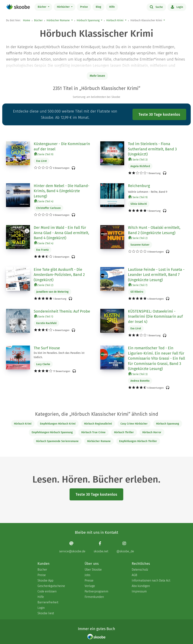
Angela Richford (140, 166)
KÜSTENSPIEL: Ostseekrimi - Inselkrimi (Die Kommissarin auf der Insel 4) (155, 316)
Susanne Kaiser (140, 245)
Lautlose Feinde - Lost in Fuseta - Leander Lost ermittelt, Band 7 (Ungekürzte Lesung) (156, 275)
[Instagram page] (125, 547)
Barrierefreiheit (48, 602)
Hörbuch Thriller (124, 432)
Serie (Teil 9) (44, 154)
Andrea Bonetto (140, 381)
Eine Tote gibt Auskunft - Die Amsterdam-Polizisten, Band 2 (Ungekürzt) (59, 275)
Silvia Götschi (139, 204)
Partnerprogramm (96, 591)
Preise (84, 7)
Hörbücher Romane (58, 20)
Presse (89, 580)
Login (177, 7)
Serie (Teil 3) (138, 159)
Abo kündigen (141, 586)
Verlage (90, 586)
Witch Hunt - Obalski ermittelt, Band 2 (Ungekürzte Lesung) (154, 230)
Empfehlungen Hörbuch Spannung (52, 432)
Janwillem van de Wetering (52, 292)
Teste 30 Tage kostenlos (159, 114)
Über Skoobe (93, 570)
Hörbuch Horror (152, 432)
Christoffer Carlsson (48, 208)
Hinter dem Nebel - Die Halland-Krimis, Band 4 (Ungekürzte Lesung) (62, 191)
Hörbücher (64, 7)
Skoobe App (45, 580)
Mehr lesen (97, 76)
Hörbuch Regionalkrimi (98, 424)
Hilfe (112, 7)
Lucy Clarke (43, 364)
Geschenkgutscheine (51, 586)
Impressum (139, 591)
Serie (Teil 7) (138, 285)
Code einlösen (47, 591)
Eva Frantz (42, 250)
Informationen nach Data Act (151, 580)
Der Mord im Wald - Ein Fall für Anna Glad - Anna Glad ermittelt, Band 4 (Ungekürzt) (61, 233)
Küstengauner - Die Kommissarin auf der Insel (62, 146)
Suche (156, 7)
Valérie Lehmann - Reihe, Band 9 (148, 192)
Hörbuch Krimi (115, 20)
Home (27, 20)
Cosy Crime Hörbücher (134, 424)
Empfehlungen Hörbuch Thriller (138, 441)
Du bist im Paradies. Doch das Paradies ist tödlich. (59, 355)
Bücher (42, 7)
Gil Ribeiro (137, 292)
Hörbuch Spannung (88, 20)
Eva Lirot (41, 161)
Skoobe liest (46, 613)
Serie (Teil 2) (138, 238)
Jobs (87, 575)
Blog (98, 7)
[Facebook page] (101, 547)
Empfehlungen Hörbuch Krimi (58, 424)
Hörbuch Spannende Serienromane (57, 441)
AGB (134, 575)
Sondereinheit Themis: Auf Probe (62, 311)
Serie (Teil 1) (44, 316)
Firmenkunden (94, 597)
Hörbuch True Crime (93, 432)
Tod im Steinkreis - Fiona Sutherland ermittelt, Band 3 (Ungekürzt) (152, 149)
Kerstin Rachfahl (46, 323)
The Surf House (47, 348)
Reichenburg (139, 186)
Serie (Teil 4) (44, 201)
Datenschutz (140, 570)
